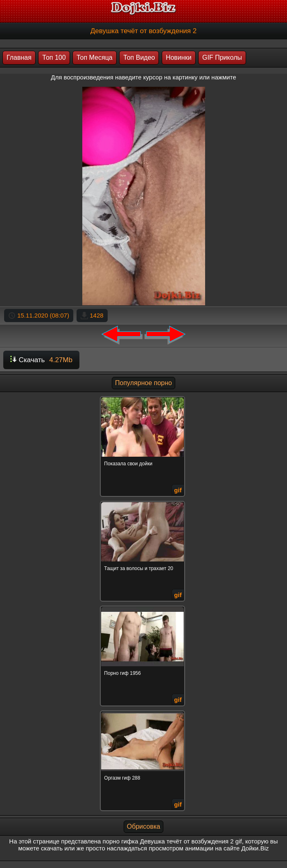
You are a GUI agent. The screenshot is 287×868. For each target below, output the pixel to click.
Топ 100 (54, 57)
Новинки (179, 57)
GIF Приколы (222, 57)
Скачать (41, 360)
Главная (19, 57)
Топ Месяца (95, 57)
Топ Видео (139, 57)
